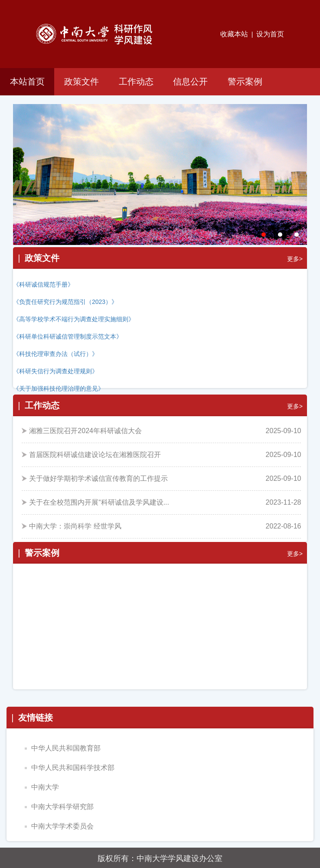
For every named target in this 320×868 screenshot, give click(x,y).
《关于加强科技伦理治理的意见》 (59, 388)
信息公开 (190, 82)
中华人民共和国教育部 (63, 748)
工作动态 (136, 82)
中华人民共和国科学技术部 (70, 768)
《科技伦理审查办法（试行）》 (56, 354)
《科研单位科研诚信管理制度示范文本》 (68, 336)
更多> (295, 259)
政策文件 (82, 82)
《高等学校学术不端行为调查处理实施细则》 (74, 319)
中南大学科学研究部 (59, 807)
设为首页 (270, 34)
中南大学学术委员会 (59, 826)
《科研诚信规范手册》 (43, 284)
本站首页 (27, 82)
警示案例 (245, 82)
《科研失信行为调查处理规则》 (56, 371)
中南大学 (42, 787)
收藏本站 (234, 34)
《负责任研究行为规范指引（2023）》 (65, 302)
